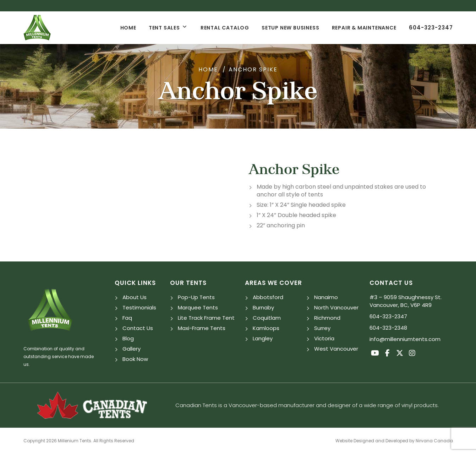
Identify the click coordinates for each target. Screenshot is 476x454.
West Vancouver (336, 349)
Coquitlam (267, 318)
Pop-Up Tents (196, 297)
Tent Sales (164, 28)
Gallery (132, 349)
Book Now (135, 359)
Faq (127, 318)
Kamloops (266, 328)
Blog (128, 338)
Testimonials (139, 307)
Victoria (324, 338)
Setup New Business (290, 28)
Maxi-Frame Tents (202, 328)
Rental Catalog (225, 28)
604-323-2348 (388, 328)
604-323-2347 (431, 28)
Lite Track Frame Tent (206, 318)
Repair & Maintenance (364, 28)
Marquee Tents (198, 307)
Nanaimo (326, 297)
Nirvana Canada (434, 441)
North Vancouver (336, 307)
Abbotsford (268, 297)
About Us (135, 297)
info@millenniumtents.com (405, 339)
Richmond (327, 318)
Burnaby (263, 307)
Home (128, 28)
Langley (263, 338)
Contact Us (138, 328)
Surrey (322, 328)
